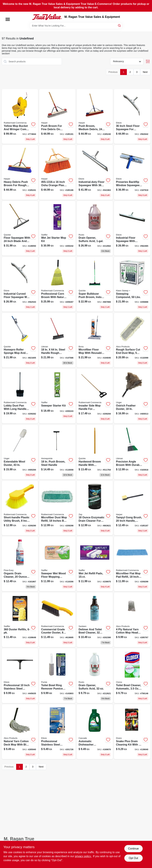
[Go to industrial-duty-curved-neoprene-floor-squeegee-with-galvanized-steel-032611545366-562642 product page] (132, 116)
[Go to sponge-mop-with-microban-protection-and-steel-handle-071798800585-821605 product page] (20, 340)
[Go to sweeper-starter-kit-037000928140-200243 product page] (57, 396)
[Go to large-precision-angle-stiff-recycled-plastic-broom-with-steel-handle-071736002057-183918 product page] (132, 452)
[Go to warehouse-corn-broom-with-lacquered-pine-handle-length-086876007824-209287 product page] (57, 284)
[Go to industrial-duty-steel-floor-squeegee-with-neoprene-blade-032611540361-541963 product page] (95, 172)
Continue (133, 849)
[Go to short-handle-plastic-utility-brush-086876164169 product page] (20, 508)
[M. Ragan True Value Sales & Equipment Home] (47, 17)
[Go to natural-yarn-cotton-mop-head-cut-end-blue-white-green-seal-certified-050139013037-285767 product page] (132, 620)
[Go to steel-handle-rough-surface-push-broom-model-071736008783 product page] (57, 340)
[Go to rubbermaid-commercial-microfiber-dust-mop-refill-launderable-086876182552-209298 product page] (57, 508)
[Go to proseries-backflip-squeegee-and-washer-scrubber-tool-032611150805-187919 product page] (132, 172)
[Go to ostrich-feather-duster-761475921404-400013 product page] (132, 396)
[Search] (120, 25)
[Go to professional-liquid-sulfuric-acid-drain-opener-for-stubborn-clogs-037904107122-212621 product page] (95, 676)
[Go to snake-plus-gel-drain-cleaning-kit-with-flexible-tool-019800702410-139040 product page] (132, 732)
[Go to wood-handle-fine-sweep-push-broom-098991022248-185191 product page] (57, 116)
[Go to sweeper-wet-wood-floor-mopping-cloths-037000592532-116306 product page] (57, 564)
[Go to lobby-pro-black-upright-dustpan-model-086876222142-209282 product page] (20, 396)
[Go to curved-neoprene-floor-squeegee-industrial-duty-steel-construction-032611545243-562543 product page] (20, 284)
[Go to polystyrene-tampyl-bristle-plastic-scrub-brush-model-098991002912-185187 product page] (132, 508)
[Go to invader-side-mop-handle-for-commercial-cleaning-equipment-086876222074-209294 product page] (95, 396)
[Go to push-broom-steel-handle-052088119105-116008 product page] (57, 452)
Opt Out (133, 858)
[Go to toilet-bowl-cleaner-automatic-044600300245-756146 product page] (132, 676)
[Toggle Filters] (148, 61)
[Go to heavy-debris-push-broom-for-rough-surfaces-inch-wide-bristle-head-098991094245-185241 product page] (20, 172)
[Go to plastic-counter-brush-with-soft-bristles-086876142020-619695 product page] (57, 620)
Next (145, 72)
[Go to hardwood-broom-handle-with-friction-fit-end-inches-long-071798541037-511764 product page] (95, 452)
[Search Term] (76, 26)
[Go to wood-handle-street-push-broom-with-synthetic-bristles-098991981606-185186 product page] (57, 172)
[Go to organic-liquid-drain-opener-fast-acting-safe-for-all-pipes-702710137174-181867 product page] (20, 564)
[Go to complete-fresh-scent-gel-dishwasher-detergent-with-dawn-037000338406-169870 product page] (95, 732)
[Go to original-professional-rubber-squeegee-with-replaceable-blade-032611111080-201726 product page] (57, 732)
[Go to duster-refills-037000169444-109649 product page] (20, 620)
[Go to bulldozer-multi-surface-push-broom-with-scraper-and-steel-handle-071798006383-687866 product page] (95, 284)
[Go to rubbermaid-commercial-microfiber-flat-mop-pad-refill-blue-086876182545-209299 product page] (132, 564)
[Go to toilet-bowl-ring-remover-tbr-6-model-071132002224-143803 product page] (57, 676)
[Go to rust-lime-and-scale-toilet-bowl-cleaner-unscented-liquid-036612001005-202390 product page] (95, 620)
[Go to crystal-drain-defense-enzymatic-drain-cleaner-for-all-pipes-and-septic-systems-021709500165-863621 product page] (95, 508)
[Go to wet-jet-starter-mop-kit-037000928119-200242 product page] (57, 228)
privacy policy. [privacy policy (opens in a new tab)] (83, 856)
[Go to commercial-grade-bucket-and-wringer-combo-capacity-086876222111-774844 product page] (20, 116)
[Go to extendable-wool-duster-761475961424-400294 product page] (20, 452)
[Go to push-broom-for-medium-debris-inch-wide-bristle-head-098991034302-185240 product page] (95, 116)
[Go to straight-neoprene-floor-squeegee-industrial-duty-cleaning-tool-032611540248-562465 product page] (132, 228)
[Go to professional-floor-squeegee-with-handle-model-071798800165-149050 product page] (20, 228)
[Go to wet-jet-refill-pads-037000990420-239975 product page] (95, 564)
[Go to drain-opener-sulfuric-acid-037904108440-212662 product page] (95, 228)
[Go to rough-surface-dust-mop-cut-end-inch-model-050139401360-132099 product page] (132, 340)
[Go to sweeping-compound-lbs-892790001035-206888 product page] (132, 284)
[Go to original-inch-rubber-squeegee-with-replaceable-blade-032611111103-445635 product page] (20, 676)
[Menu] (8, 19)
